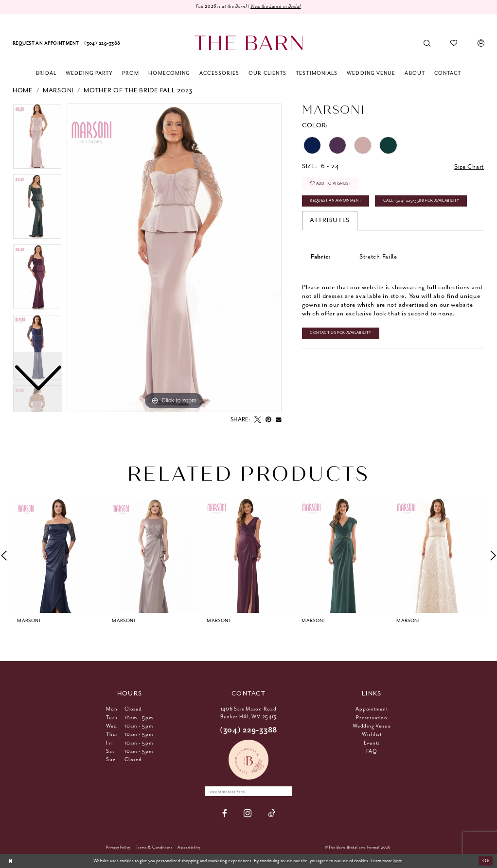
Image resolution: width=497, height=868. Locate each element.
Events (372, 743)
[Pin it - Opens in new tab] (268, 420)
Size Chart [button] (469, 167)
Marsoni (58, 91)
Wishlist (372, 734)
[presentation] (59, 555)
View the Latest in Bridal (276, 7)
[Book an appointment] (46, 43)
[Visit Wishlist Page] (454, 43)
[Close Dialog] (10, 861)
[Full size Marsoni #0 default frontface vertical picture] (174, 258)
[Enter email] (248, 791)
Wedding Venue (372, 726)
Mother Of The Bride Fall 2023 (138, 91)
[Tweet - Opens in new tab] (258, 420)
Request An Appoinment (336, 200)
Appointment (372, 709)
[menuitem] (46, 43)
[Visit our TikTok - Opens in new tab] (272, 813)
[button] (481, 43)
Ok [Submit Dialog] (486, 861)
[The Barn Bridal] (248, 43)
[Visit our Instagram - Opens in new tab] (248, 814)
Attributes (330, 220)
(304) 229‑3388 (248, 730)
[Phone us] (102, 43)
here (398, 861)
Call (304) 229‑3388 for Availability (421, 200)
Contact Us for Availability (340, 333)
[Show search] (427, 43)
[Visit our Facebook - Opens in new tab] (225, 813)
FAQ (372, 751)
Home (23, 91)
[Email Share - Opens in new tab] (279, 420)
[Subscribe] (285, 791)
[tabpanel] (174, 258)
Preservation (372, 718)
